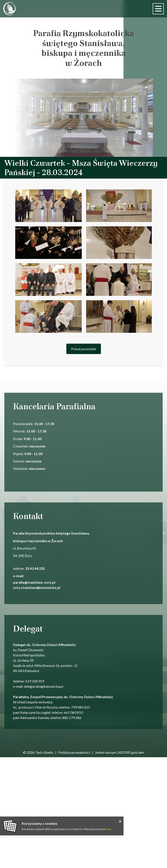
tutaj (109, 829)
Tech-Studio (44, 752)
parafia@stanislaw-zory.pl (34, 582)
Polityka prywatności (74, 752)
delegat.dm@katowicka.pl (43, 686)
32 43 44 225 (35, 568)
